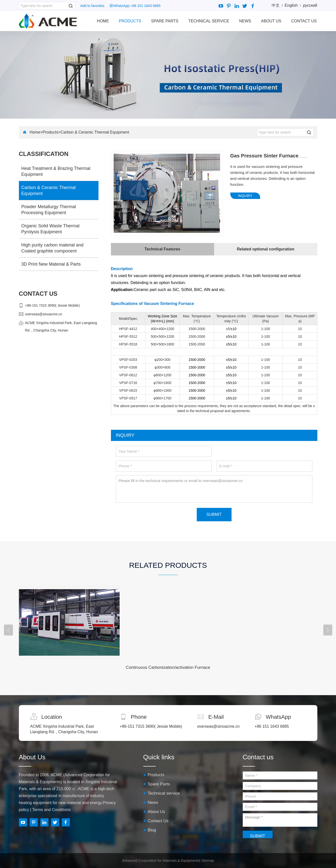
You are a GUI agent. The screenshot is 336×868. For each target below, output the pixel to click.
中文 (276, 5)
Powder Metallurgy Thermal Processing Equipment (49, 210)
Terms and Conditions (51, 810)
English (291, 5)
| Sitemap (207, 861)
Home (103, 21)
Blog (152, 830)
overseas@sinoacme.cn (44, 314)
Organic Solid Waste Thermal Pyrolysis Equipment (50, 229)
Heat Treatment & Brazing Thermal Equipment (56, 171)
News (245, 21)
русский (310, 5)
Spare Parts (165, 21)
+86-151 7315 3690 (137, 726)
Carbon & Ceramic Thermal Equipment (95, 132)
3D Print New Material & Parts (51, 264)
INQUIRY (245, 196)
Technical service (209, 21)
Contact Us (304, 21)
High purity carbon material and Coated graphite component (52, 248)
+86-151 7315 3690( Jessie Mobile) (52, 305)
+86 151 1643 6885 (145, 6)
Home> (36, 132)
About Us (271, 21)
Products (130, 21)
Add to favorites (92, 6)
